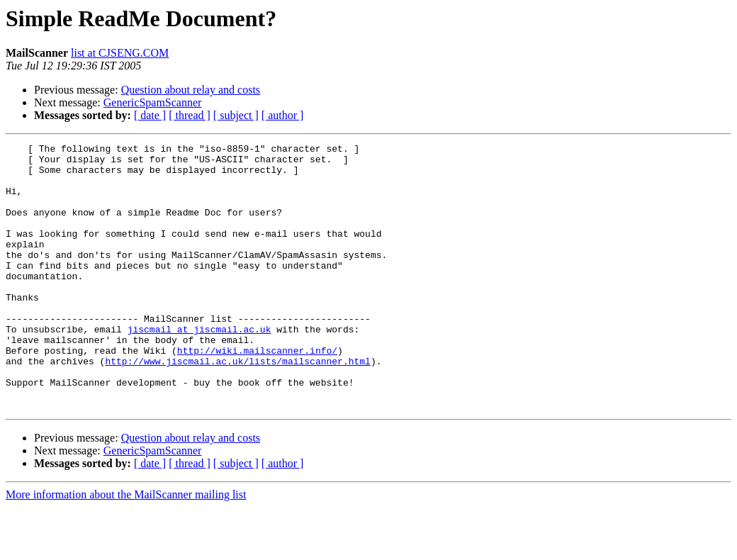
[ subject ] (236, 115)
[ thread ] (190, 115)
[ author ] (283, 115)
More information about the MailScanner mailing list (126, 548)
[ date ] (150, 115)
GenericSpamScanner (153, 102)
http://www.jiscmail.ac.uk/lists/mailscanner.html (237, 405)
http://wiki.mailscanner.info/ (257, 393)
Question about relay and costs (191, 90)
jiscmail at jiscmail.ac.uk (199, 367)
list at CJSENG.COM (120, 53)
